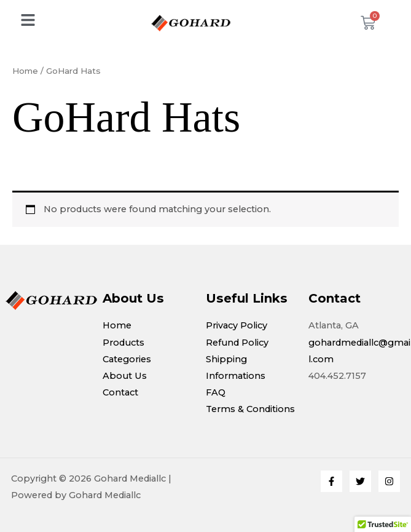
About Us (125, 376)
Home (25, 71)
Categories (127, 359)
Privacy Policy (237, 325)
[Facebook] (331, 481)
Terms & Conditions (250, 409)
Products (123, 343)
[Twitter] (360, 481)
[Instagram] (389, 481)
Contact (120, 392)
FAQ (216, 392)
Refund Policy (237, 343)
